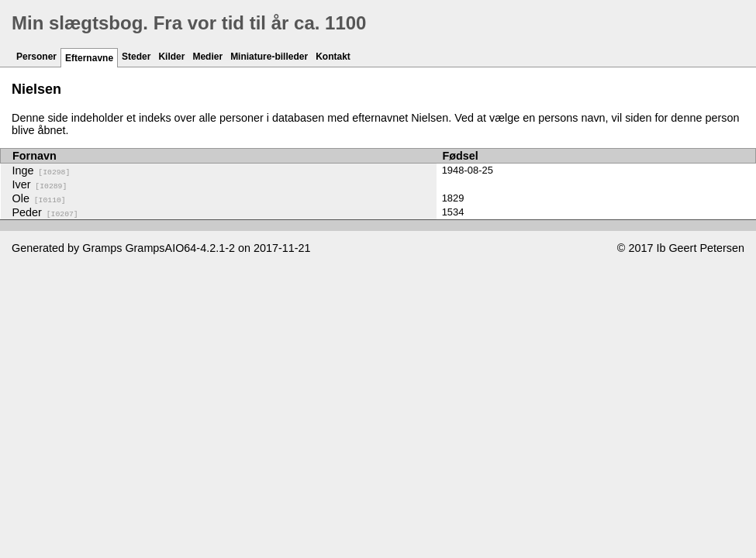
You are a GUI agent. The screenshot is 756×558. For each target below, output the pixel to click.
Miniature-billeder (269, 57)
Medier (207, 57)
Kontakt (333, 57)
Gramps (102, 248)
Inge (41, 170)
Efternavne (89, 58)
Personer (36, 57)
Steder (136, 57)
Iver (40, 184)
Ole (39, 198)
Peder (45, 212)
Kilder (171, 57)
